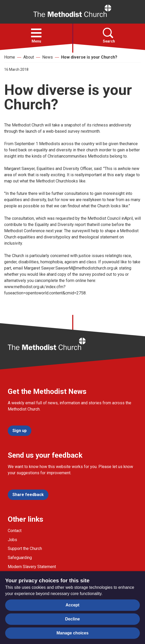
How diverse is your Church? (89, 57)
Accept (72, 605)
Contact (15, 531)
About (29, 57)
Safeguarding (20, 558)
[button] (36, 33)
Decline (73, 619)
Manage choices (72, 633)
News (48, 57)
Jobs (12, 540)
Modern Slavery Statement (32, 567)
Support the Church (25, 549)
